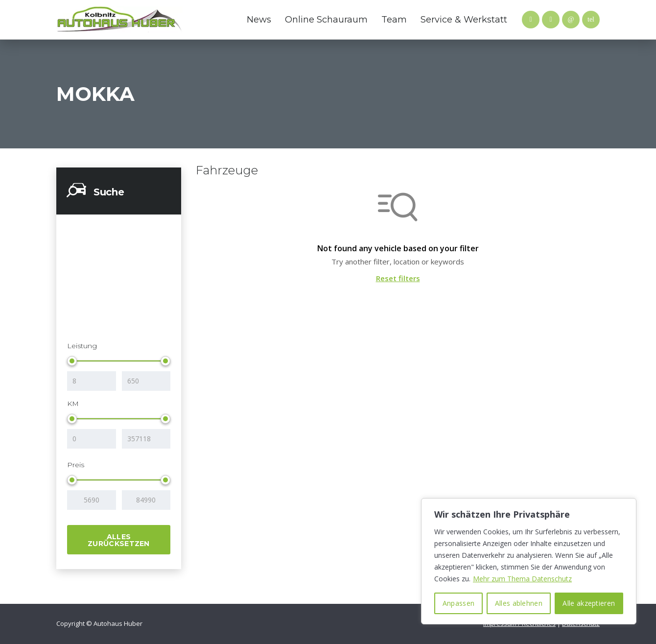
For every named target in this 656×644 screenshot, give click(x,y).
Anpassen (458, 603)
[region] (529, 561)
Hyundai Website (218, 20)
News (259, 20)
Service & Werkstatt (464, 20)
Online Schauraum (326, 20)
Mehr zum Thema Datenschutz (522, 579)
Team (394, 20)
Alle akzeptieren (589, 603)
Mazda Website (198, 20)
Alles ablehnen (519, 603)
